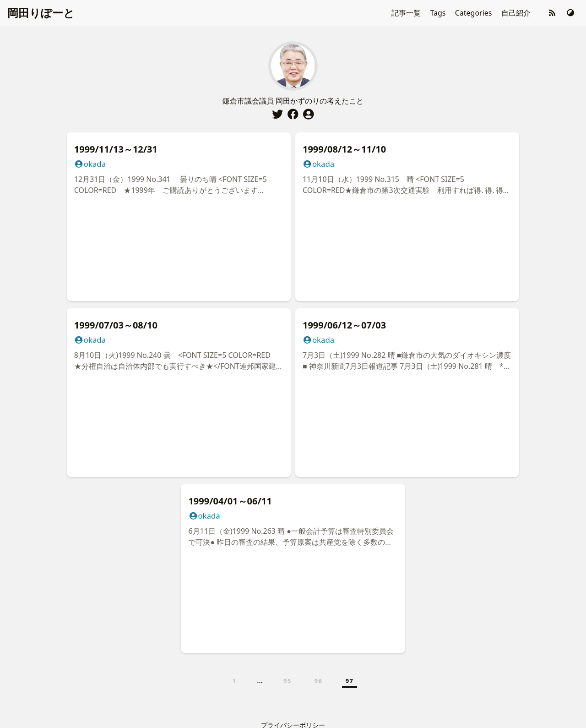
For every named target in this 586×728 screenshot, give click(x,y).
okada (90, 164)
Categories (475, 13)
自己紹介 (517, 13)
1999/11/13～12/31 (116, 149)
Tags (439, 13)
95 (288, 681)
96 (319, 681)
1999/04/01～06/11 (230, 501)
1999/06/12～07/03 (344, 325)
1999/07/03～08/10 (116, 325)
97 (350, 681)
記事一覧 (407, 13)
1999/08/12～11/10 (344, 149)
